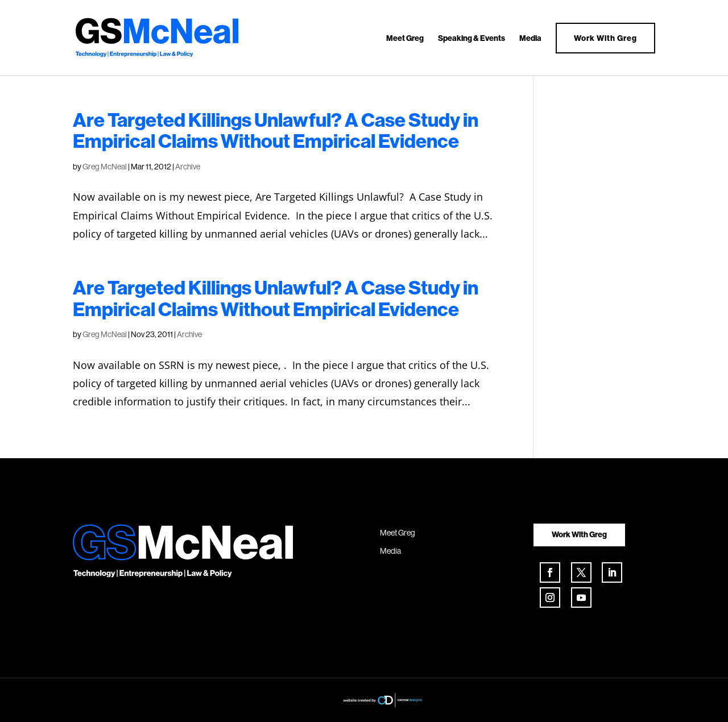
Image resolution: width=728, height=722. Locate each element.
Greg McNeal (105, 167)
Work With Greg (605, 38)
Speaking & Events (471, 39)
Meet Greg (405, 39)
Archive (188, 167)
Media (530, 39)
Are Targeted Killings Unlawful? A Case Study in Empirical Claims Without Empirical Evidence (276, 130)
